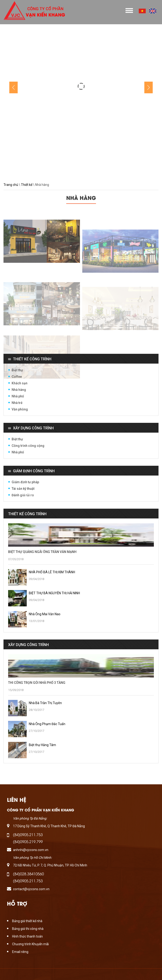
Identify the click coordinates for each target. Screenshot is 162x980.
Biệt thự (17, 370)
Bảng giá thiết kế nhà (27, 921)
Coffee (17, 377)
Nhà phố (18, 396)
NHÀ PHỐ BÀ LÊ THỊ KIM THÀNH (52, 572)
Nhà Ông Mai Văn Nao (45, 614)
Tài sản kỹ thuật (23, 489)
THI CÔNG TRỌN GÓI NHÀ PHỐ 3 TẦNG (37, 683)
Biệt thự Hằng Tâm (42, 745)
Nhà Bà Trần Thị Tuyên (45, 703)
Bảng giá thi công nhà (28, 929)
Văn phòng (20, 409)
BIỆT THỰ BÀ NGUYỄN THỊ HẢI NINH (54, 593)
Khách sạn (20, 383)
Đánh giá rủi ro (23, 495)
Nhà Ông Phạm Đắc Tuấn (47, 724)
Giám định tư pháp (25, 482)
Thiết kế (27, 185)
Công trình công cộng (28, 446)
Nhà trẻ (17, 403)
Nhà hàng (19, 390)
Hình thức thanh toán (27, 936)
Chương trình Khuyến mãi (30, 944)
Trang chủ (11, 185)
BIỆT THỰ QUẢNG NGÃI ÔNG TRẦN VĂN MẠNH (42, 552)
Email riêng (20, 952)
